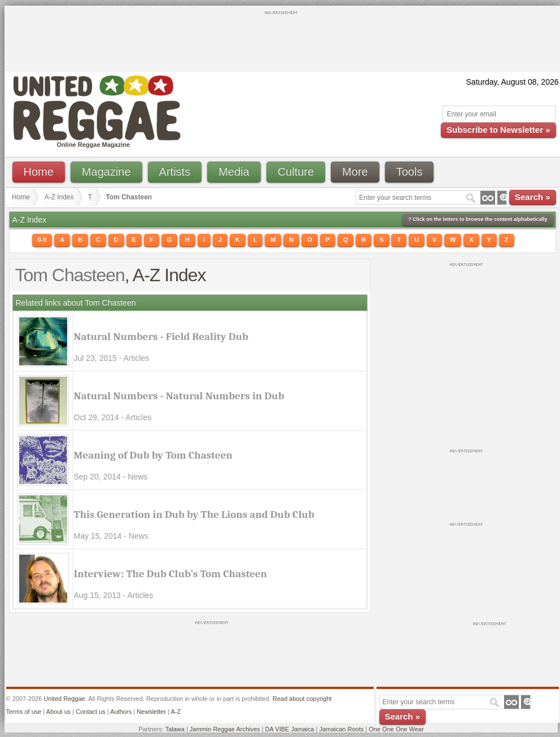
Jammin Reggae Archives (225, 729)
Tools (410, 172)
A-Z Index (59, 197)
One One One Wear (396, 729)
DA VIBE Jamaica (290, 729)
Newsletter (151, 712)
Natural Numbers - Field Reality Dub (161, 337)
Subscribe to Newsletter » (498, 130)
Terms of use (24, 712)
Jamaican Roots (341, 729)
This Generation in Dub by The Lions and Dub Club (194, 514)
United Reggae (64, 699)
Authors (121, 712)
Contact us (91, 712)
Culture (296, 172)
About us (58, 712)
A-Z (176, 712)
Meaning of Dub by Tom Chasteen (153, 455)
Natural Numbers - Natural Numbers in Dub (179, 396)
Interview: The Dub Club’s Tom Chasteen (171, 574)
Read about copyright (302, 699)
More (355, 172)
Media (234, 172)
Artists (175, 172)
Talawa (175, 729)
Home (39, 172)
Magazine (106, 172)
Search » (533, 197)
